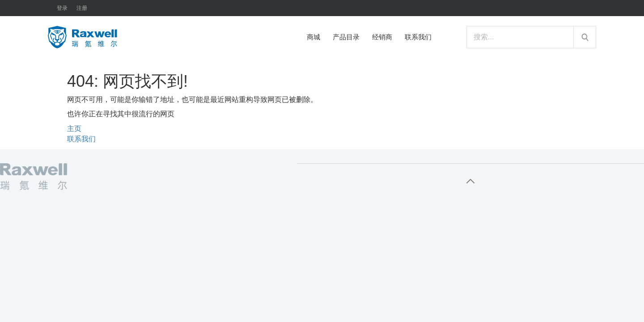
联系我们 (81, 139)
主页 (74, 129)
